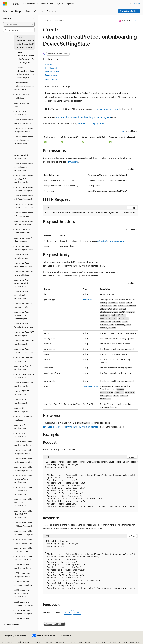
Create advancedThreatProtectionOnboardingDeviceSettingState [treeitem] (25, 42)
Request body (51, 75)
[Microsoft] (5, 4)
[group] (90, 213)
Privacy (59, 642)
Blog (37, 642)
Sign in (137, 4)
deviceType (87, 299)
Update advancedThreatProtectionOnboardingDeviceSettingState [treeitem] (25, 73)
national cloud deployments (91, 123)
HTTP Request (51, 68)
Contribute (48, 642)
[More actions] (136, 21)
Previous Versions (24, 642)
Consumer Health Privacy (78, 642)
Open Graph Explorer (129, 11)
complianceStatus (90, 386)
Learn (46, 21)
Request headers (52, 71)
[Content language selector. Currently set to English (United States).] (15, 636)
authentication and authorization (111, 241)
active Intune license (106, 109)
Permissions (50, 64)
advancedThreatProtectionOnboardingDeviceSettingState (83, 117)
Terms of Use (100, 642)
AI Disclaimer (8, 642)
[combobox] (19, 24)
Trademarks (113, 642)
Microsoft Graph (60, 21)
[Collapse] (34, 19)
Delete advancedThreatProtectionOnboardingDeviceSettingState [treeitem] (25, 57)
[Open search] (130, 4)
